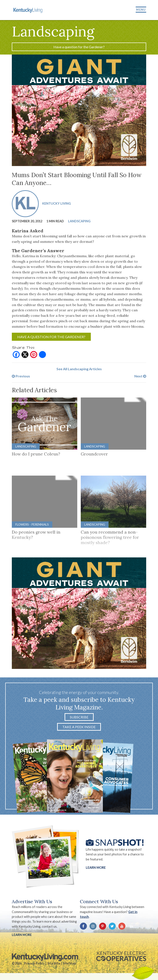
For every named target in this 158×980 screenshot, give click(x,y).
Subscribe (79, 717)
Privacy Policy (34, 963)
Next (140, 376)
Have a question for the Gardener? (79, 47)
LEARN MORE (22, 935)
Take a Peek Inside (79, 727)
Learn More (96, 868)
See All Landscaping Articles (79, 369)
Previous (21, 376)
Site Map (69, 963)
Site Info (54, 963)
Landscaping (79, 221)
